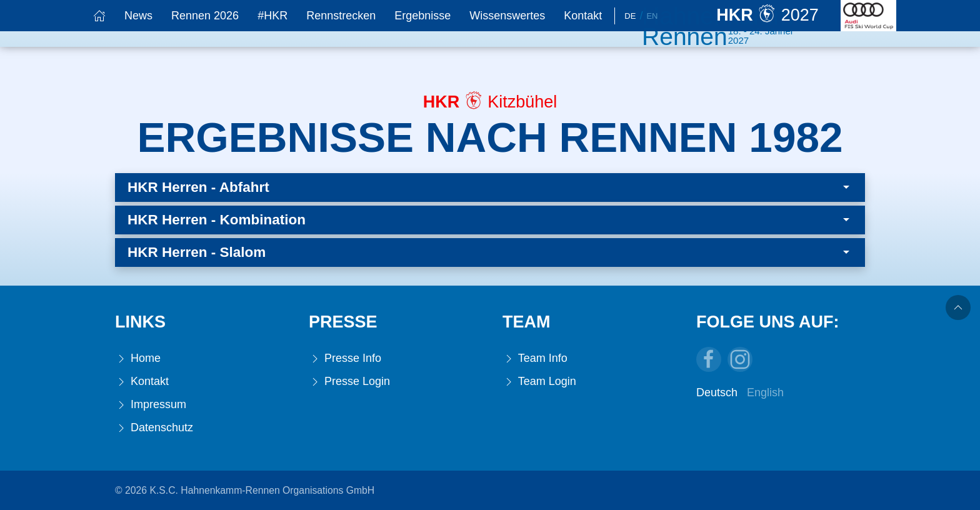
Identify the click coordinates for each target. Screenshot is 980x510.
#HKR (272, 16)
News (138, 16)
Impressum (151, 405)
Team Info (535, 358)
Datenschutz (154, 428)
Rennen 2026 (205, 16)
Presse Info (345, 358)
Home (138, 358)
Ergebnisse (422, 16)
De (630, 16)
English (765, 392)
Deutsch (717, 392)
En (652, 16)
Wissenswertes (507, 16)
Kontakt (583, 16)
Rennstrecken (341, 16)
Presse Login (349, 382)
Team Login (539, 382)
